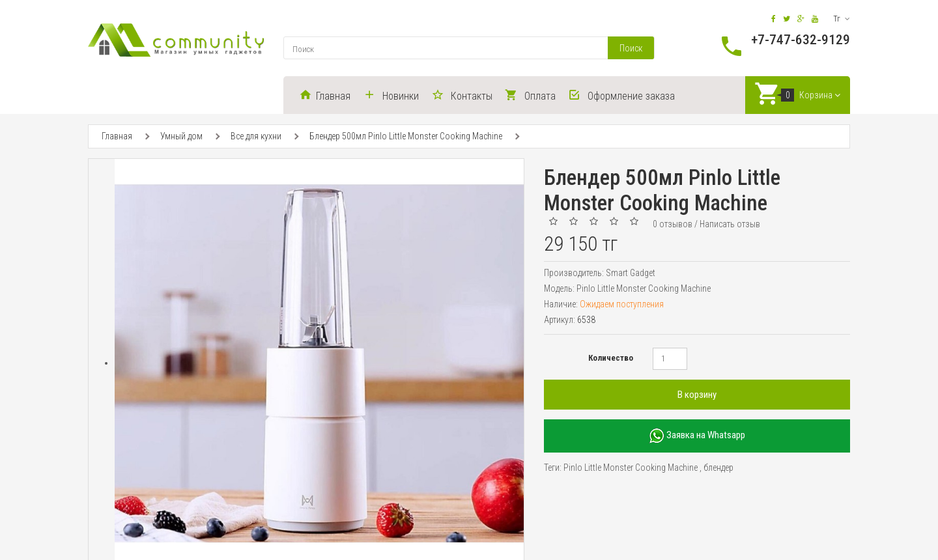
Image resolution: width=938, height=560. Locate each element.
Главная (117, 137)
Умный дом (181, 137)
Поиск (631, 48)
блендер (718, 468)
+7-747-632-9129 (801, 40)
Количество (611, 358)
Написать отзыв (730, 225)
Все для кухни (256, 137)
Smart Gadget (631, 273)
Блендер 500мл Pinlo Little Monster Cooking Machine (406, 137)
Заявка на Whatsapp (697, 437)
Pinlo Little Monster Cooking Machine (631, 468)
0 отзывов (673, 225)
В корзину (697, 395)
